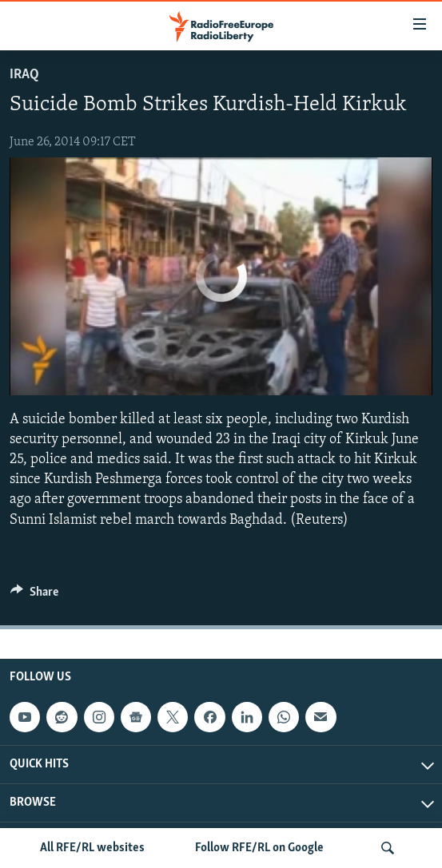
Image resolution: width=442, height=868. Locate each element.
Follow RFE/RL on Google (259, 848)
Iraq (24, 75)
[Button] (34, 596)
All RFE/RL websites (92, 848)
